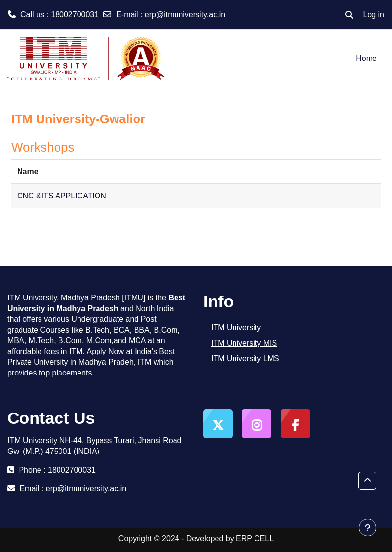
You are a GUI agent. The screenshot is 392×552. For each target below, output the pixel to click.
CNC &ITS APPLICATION (62, 196)
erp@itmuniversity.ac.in (185, 14)
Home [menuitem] (366, 58)
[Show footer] (368, 528)
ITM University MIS (244, 343)
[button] (349, 15)
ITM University (236, 327)
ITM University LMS (245, 359)
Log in (373, 14)
